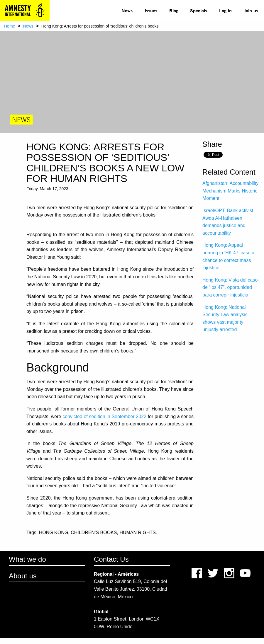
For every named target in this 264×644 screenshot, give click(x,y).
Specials (199, 10)
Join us (251, 10)
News (127, 10)
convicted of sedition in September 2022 (104, 416)
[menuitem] (127, 11)
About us (23, 576)
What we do (27, 559)
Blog (174, 10)
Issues (151, 10)
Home (10, 26)
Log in (225, 10)
